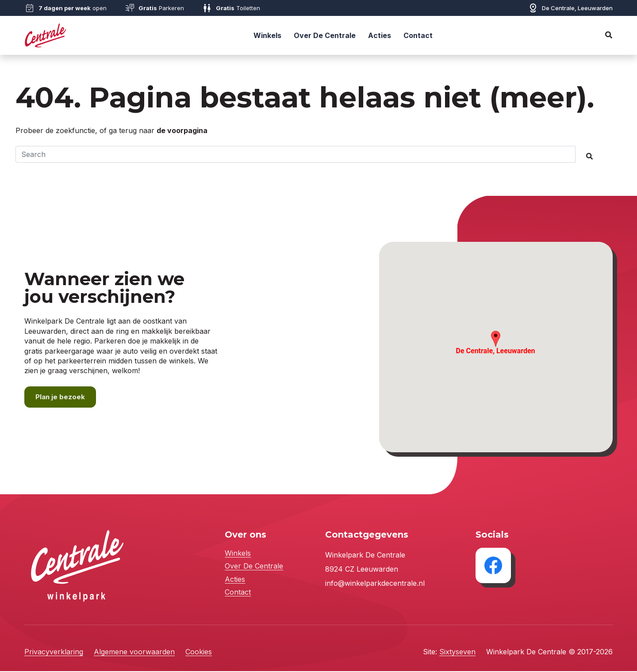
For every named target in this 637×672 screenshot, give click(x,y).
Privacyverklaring (54, 653)
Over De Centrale (325, 35)
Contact (418, 35)
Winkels (267, 35)
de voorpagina (182, 130)
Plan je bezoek (61, 397)
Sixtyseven (457, 653)
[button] (496, 339)
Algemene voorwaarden (134, 653)
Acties (380, 35)
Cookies (199, 653)
